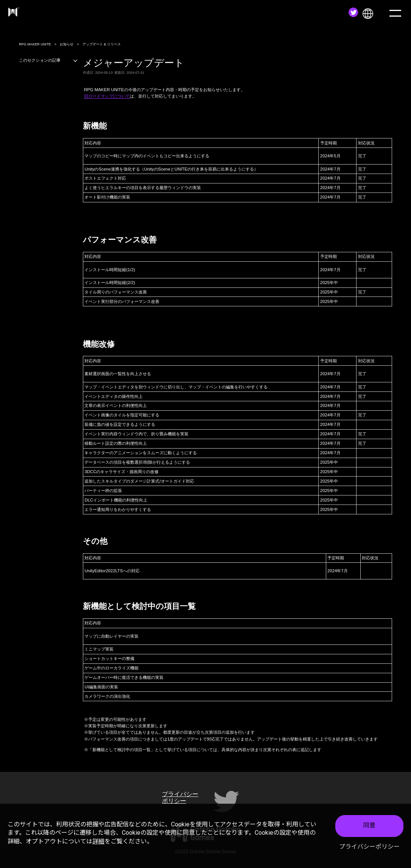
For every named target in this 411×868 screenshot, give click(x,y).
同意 (369, 825)
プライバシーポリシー (369, 847)
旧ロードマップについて (107, 96)
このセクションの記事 (48, 60)
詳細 (98, 841)
